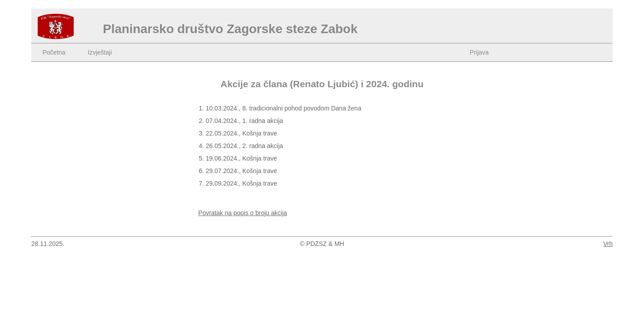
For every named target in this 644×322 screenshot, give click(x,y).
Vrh (608, 244)
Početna (54, 52)
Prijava (479, 52)
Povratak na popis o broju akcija (242, 213)
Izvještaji (100, 52)
